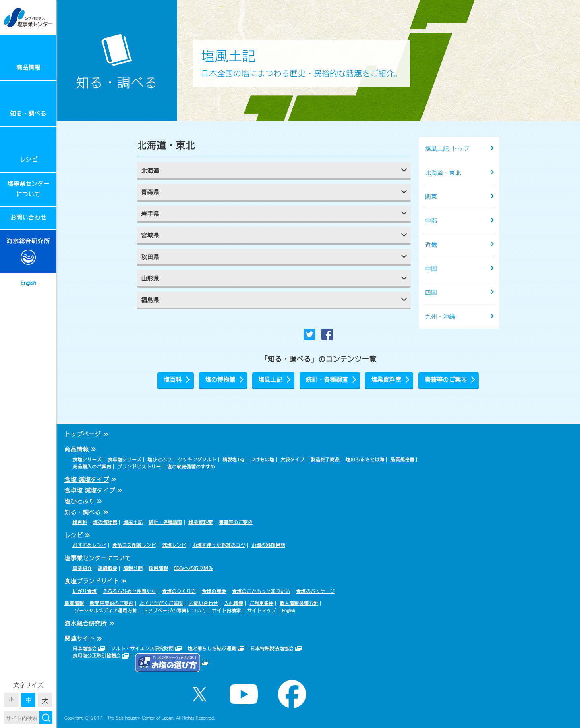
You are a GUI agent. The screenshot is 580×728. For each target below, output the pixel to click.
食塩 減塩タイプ (87, 479)
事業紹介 (82, 568)
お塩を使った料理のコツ (219, 545)
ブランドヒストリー (139, 467)
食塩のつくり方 (179, 591)
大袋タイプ (292, 460)
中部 (431, 221)
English (28, 283)
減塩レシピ (174, 545)
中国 (431, 269)
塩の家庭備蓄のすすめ (191, 467)
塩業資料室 (386, 380)
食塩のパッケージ (315, 591)
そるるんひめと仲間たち (129, 591)
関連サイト (80, 638)
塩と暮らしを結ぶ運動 (212, 649)
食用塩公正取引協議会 (97, 656)
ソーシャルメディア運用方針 (106, 611)
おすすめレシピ (89, 545)
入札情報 (234, 603)
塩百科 (173, 380)
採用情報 (158, 568)
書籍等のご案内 (446, 380)
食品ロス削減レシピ (134, 545)
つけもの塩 (262, 460)
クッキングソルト (197, 460)
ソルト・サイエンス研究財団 (142, 649)
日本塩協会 (85, 649)
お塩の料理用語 (268, 545)
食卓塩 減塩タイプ (90, 490)
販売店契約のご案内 (112, 603)
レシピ (28, 159)
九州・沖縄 (440, 317)
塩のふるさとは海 (365, 460)
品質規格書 (402, 460)
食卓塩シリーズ (124, 460)
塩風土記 (270, 380)
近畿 (431, 244)
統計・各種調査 (327, 380)
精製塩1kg (233, 460)
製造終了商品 (325, 460)
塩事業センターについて (28, 189)
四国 (431, 292)
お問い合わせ (28, 217)
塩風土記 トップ (447, 149)
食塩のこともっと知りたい (261, 591)
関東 (431, 197)
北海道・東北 (443, 173)
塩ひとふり (159, 460)
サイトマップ (261, 611)
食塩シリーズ (87, 460)
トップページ (83, 434)
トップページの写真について (174, 611)
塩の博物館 (220, 380)
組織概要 (108, 568)
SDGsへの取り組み (194, 568)
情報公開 (133, 568)
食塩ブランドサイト (92, 581)
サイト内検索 (226, 611)
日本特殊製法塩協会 (272, 649)
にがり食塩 (85, 591)
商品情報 (28, 68)
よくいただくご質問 (161, 603)
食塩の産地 (214, 591)
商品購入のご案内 (92, 467)
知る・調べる (28, 113)
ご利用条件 (261, 603)
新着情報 (74, 603)
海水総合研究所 (86, 623)
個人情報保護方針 (299, 603)
